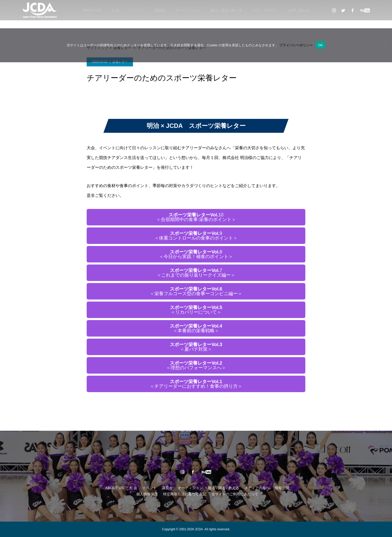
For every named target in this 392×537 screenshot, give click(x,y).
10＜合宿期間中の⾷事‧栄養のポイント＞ (196, 217)
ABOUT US (92, 10)
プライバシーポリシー (296, 45)
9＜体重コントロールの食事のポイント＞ (196, 236)
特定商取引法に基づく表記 (185, 494)
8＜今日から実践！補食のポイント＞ (196, 254)
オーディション (188, 10)
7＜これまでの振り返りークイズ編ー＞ (196, 273)
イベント (137, 10)
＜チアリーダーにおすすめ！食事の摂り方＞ (196, 384)
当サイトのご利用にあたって (235, 494)
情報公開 (282, 488)
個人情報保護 (147, 494)
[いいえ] (386, 45)
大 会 (115, 10)
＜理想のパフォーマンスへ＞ (196, 365)
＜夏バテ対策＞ (196, 347)
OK (320, 45)
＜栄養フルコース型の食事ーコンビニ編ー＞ (196, 291)
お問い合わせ (299, 10)
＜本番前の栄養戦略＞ (196, 328)
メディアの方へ (265, 10)
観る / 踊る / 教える (226, 10)
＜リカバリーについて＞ (196, 310)
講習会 (160, 10)
